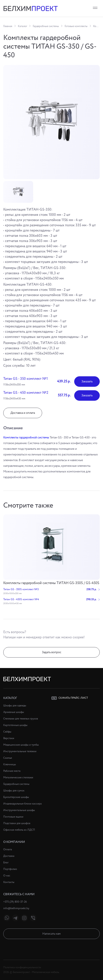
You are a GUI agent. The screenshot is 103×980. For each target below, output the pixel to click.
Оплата (8, 850)
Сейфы (7, 732)
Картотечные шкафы (15, 725)
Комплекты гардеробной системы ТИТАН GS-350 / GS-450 (96, 26)
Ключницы (10, 764)
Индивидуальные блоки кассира (22, 804)
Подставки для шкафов (17, 823)
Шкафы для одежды (15, 706)
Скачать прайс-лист (70, 698)
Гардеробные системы (46, 26)
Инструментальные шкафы (19, 810)
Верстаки (9, 738)
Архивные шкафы (14, 712)
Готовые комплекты (76, 26)
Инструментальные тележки (20, 751)
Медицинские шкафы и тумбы (21, 745)
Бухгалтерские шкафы (16, 797)
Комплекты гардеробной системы (26, 438)
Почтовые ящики (13, 817)
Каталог (22, 26)
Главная (8, 26)
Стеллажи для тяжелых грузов (21, 719)
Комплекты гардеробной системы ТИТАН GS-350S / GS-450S (51, 583)
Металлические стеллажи (18, 778)
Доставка (9, 856)
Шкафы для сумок (14, 791)
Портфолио (10, 869)
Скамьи (8, 758)
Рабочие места (12, 771)
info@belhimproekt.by (16, 908)
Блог (6, 863)
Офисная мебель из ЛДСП (19, 830)
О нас (7, 876)
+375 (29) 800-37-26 (15, 902)
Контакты (9, 882)
